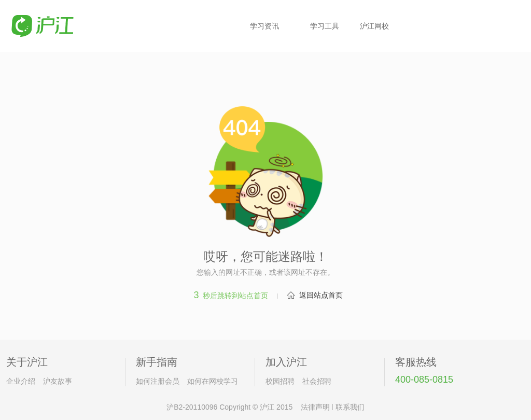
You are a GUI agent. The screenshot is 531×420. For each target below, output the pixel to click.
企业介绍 (21, 381)
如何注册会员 (158, 381)
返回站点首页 (321, 295)
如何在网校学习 (213, 381)
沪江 (267, 407)
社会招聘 (317, 381)
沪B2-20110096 (192, 407)
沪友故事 (58, 381)
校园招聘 (280, 381)
